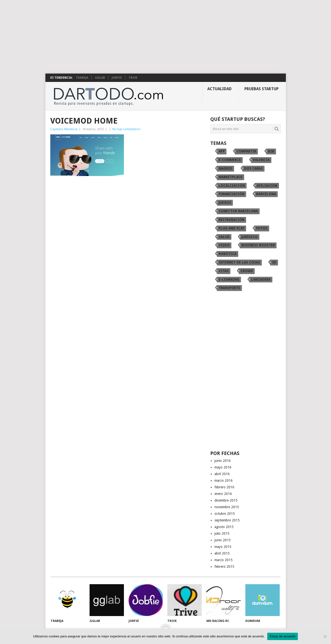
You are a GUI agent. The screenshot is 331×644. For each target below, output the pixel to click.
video (224, 245)
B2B (271, 151)
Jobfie (117, 78)
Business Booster (258, 245)
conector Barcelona (238, 211)
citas (224, 271)
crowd (247, 271)
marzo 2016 (224, 480)
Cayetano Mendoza (64, 129)
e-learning (229, 279)
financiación (232, 194)
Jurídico (250, 237)
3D (274, 262)
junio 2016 (223, 461)
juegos (225, 202)
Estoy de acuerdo (283, 636)
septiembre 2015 (227, 520)
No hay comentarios (126, 129)
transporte (229, 288)
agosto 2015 (224, 527)
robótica (228, 254)
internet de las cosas (239, 262)
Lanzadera (261, 279)
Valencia (261, 160)
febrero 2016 (224, 487)
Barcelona (266, 194)
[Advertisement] (166, 37)
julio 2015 (222, 533)
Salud (224, 237)
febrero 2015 (224, 567)
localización (232, 186)
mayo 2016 (223, 467)
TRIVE (133, 78)
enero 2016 (223, 494)
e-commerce (230, 160)
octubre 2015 (225, 514)
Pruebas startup (261, 89)
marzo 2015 (224, 560)
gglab (100, 78)
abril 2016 (222, 474)
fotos (262, 228)
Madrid (225, 168)
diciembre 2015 (226, 500)
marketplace (231, 177)
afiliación (267, 186)
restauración (232, 220)
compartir (246, 151)
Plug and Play (232, 228)
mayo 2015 (223, 547)
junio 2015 (223, 540)
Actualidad (219, 89)
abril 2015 (222, 553)
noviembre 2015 (227, 507)
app (222, 151)
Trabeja (82, 78)
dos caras (253, 168)
